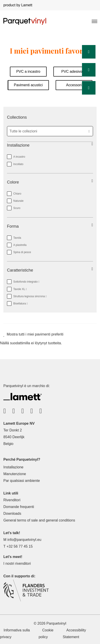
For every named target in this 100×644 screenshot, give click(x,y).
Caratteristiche (20, 270)
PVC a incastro (28, 71)
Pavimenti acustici (28, 85)
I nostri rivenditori (17, 563)
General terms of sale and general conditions (39, 520)
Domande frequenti (19, 507)
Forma (13, 226)
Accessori (74, 85)
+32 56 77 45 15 (20, 546)
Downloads (12, 514)
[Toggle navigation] (94, 21)
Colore (13, 182)
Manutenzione (15, 474)
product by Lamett (18, 5)
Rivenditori (12, 500)
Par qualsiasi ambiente (22, 481)
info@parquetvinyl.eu (24, 540)
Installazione (18, 145)
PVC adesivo (72, 71)
